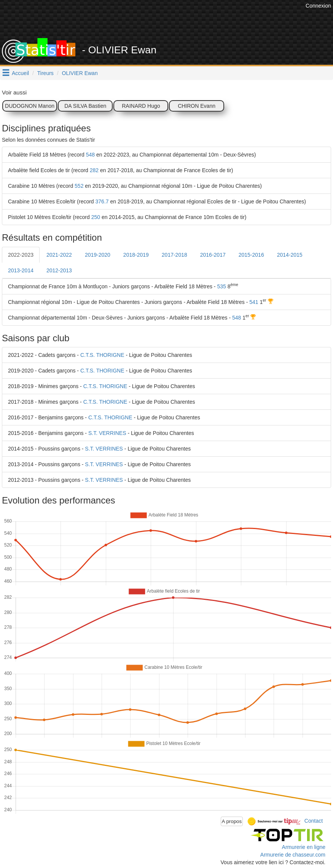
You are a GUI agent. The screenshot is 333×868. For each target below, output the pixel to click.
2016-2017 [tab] (213, 255)
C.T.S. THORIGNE (102, 355)
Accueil (20, 73)
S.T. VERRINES (107, 433)
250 (96, 217)
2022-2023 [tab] (21, 255)
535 (221, 286)
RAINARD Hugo (141, 106)
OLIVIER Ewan (80, 73)
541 (254, 302)
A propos (232, 821)
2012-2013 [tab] (59, 270)
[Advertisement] (165, 19)
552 (79, 186)
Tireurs (45, 73)
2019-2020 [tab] (98, 255)
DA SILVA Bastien (85, 106)
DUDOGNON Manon (30, 106)
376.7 (102, 201)
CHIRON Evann (197, 106)
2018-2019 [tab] (136, 255)
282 (94, 170)
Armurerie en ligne (304, 847)
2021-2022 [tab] (59, 255)
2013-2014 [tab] (21, 270)
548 (90, 155)
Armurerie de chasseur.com (293, 855)
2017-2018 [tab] (174, 255)
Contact (314, 821)
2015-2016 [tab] (251, 255)
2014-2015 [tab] (290, 255)
